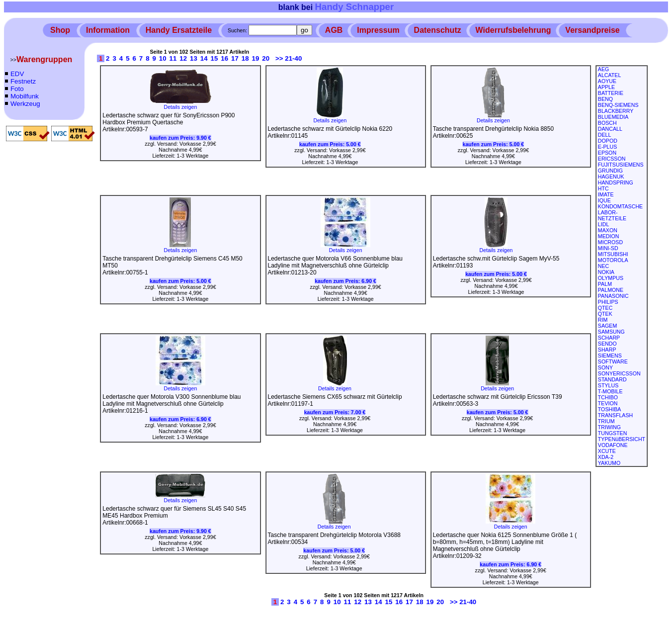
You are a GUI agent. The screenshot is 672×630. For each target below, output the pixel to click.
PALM (605, 284)
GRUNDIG (610, 171)
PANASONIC (613, 296)
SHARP (607, 350)
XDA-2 (606, 457)
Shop (60, 30)
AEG (604, 69)
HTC (603, 188)
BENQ (605, 99)
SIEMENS (610, 356)
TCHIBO (608, 397)
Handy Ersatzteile (179, 30)
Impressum (378, 30)
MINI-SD (608, 248)
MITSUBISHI (613, 254)
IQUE (604, 200)
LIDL (604, 224)
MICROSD (610, 242)
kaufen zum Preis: (180, 138)
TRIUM (606, 421)
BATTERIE (611, 93)
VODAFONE (613, 445)
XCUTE (607, 451)
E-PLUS (608, 147)
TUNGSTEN (613, 433)
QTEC (605, 308)
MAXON (608, 230)
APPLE (606, 87)
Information (108, 30)
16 (224, 58)
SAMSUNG (611, 332)
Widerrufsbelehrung (513, 30)
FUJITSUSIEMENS (621, 165)
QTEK (605, 314)
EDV (17, 74)
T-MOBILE (610, 391)
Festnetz (23, 81)
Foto (17, 89)
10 (163, 58)
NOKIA (606, 272)
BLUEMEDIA (613, 117)
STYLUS (608, 385)
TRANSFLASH (615, 415)
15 (214, 58)
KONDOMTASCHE (620, 206)
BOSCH (607, 123)
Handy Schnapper (355, 7)
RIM (603, 320)
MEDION (609, 236)
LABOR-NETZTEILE (612, 215)
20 (266, 58)
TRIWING (609, 427)
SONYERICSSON (619, 373)
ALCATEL (610, 75)
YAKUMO (609, 463)
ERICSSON (612, 159)
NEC (604, 266)
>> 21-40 (289, 58)
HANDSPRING (616, 182)
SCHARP (609, 338)
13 (194, 58)
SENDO (607, 344)
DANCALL (610, 129)
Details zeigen (180, 104)
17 (235, 58)
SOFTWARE (613, 361)
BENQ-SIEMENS (618, 105)
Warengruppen (44, 59)
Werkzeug (25, 104)
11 (173, 58)
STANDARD (612, 379)
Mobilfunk (25, 96)
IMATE (606, 194)
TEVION (608, 403)
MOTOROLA (613, 260)
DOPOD (608, 141)
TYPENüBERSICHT (622, 439)
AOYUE (607, 81)
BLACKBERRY (616, 111)
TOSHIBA (610, 409)
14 (204, 58)
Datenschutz (438, 30)
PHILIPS (608, 302)
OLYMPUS (611, 278)
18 (245, 58)
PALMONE (611, 290)
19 (256, 58)
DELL (605, 135)
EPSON (607, 153)
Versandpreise (592, 30)
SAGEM (608, 326)
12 (183, 58)
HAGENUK (611, 177)
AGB (334, 30)
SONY (605, 367)
